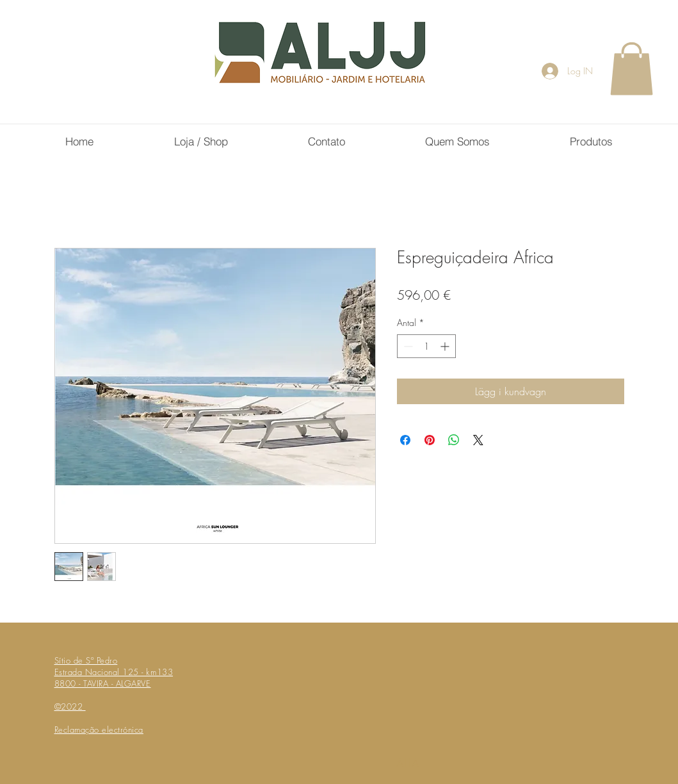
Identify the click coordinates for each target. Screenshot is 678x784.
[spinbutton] (426, 346)
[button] (632, 69)
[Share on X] (478, 440)
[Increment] (446, 346)
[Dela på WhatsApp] (454, 440)
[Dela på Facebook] (405, 440)
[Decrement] (407, 346)
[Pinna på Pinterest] (430, 440)
